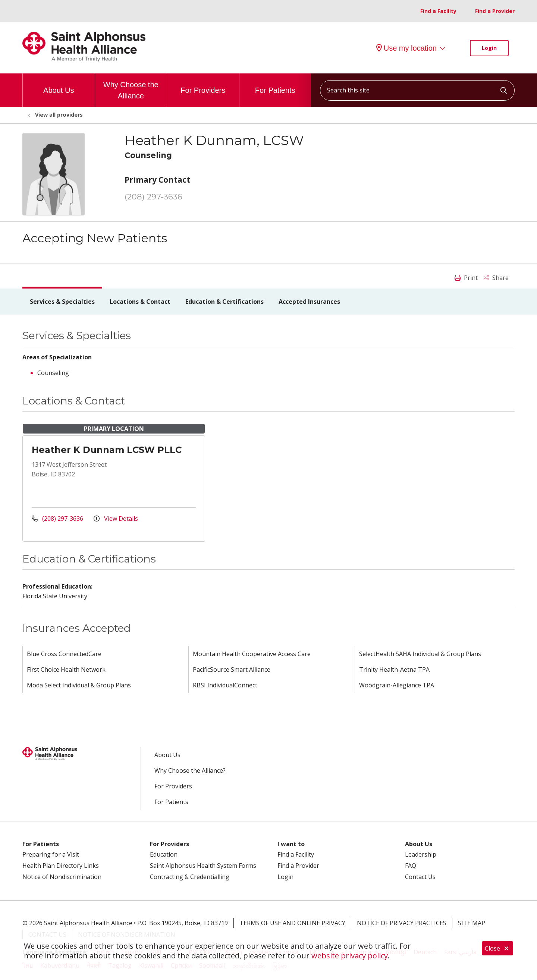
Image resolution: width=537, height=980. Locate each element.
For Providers (203, 84)
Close (497, 948)
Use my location (406, 48)
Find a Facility (438, 11)
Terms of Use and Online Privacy (292, 923)
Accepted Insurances (309, 302)
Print (466, 278)
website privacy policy (350, 956)
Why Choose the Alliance (131, 87)
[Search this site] (417, 90)
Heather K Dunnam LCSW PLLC (107, 450)
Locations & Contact (140, 302)
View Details (116, 519)
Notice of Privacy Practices (402, 923)
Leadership (421, 854)
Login (489, 48)
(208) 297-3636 (153, 197)
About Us (59, 84)
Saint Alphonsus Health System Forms (203, 866)
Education (164, 854)
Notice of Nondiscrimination (62, 877)
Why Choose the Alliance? (190, 771)
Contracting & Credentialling (190, 877)
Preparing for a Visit (51, 854)
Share (496, 278)
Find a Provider (495, 11)
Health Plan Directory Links (61, 866)
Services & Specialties (62, 302)
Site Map (472, 923)
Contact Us (420, 877)
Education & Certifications (224, 302)
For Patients (275, 84)
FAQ (411, 866)
